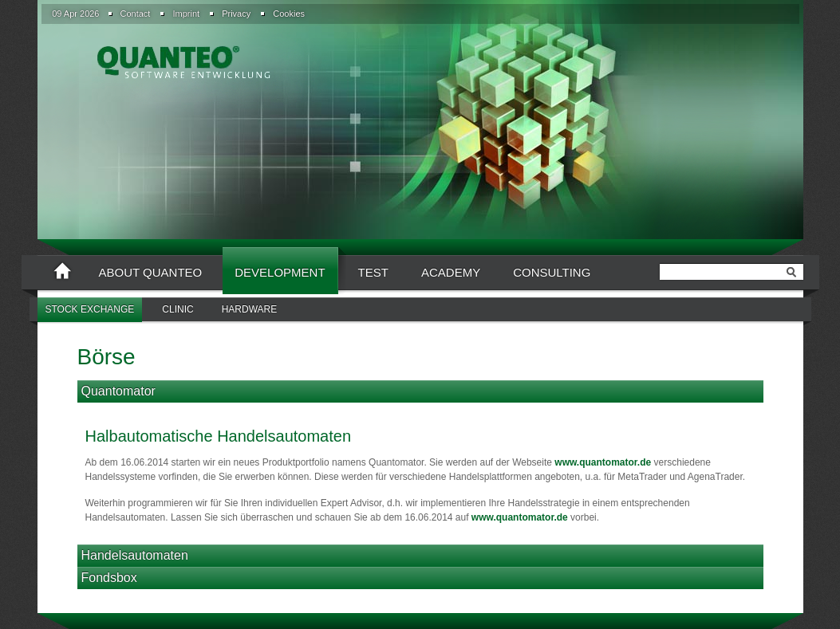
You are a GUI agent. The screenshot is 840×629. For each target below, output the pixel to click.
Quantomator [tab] (118, 391)
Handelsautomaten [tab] (135, 555)
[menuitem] (134, 14)
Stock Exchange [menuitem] (90, 309)
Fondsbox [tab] (109, 578)
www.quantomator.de (603, 462)
